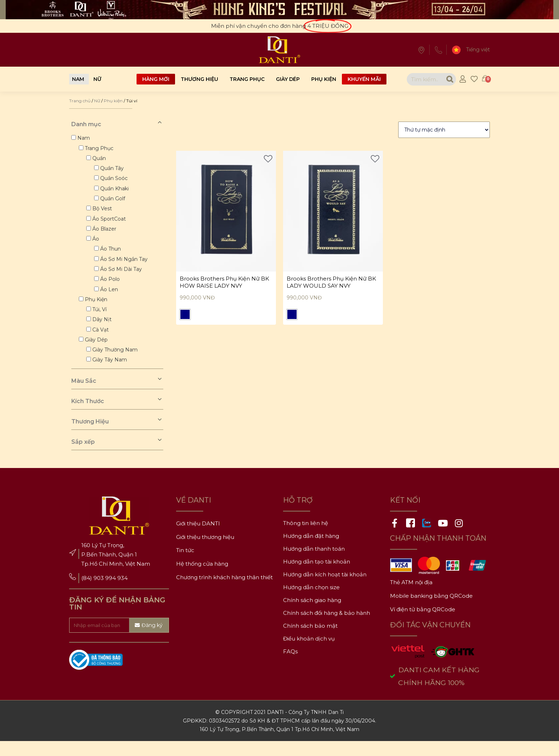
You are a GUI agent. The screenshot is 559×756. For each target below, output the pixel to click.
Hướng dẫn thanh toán (314, 563)
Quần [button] (100, 160)
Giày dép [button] (97, 352)
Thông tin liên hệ (306, 537)
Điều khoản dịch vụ (309, 652)
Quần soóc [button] (115, 181)
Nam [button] (84, 138)
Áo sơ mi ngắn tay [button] (125, 267)
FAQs (290, 665)
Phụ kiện (324, 79)
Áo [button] (97, 245)
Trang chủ (80, 101)
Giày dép (288, 79)
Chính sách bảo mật (310, 640)
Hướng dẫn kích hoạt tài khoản (325, 588)
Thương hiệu (199, 79)
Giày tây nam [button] (111, 374)
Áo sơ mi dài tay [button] (122, 277)
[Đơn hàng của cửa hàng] (444, 130)
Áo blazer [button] (105, 235)
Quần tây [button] (113, 170)
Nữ (97, 101)
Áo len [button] (111, 299)
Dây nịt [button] (103, 331)
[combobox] (420, 79)
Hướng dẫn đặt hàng (311, 550)
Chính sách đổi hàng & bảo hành (327, 627)
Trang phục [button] (100, 149)
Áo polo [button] (111, 288)
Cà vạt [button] (102, 341)
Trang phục (247, 79)
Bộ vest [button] (103, 213)
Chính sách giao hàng (312, 614)
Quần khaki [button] (116, 192)
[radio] (185, 315)
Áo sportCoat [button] (110, 224)
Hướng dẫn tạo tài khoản (317, 575)
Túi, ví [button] (101, 320)
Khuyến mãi (364, 79)
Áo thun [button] (112, 256)
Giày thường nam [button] (116, 363)
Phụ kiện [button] (97, 309)
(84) (87, 592)
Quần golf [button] (114, 202)
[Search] (444, 79)
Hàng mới (156, 79)
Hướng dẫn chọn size (311, 601)
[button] (78, 79)
